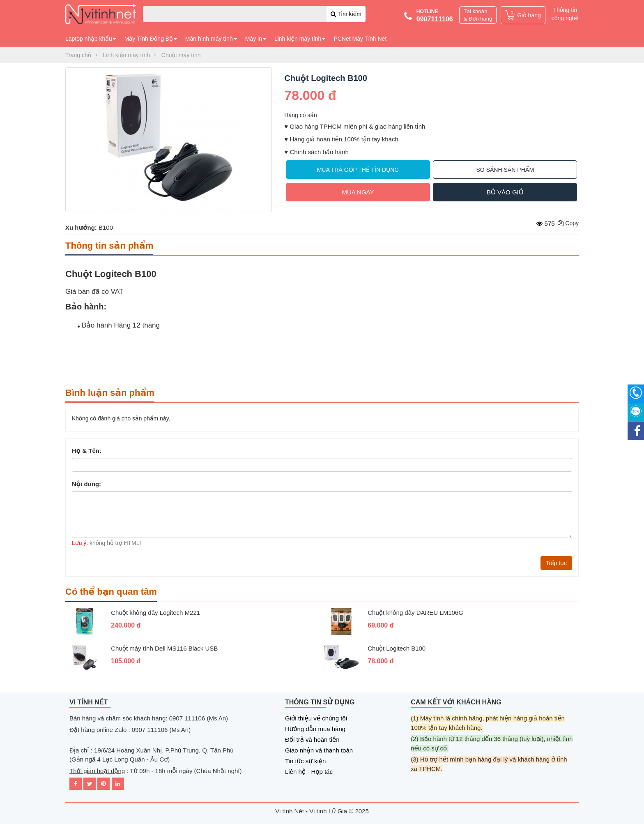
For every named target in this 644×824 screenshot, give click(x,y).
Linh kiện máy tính (126, 55)
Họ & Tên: (87, 450)
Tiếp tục (556, 563)
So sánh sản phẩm (505, 170)
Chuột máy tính (181, 55)
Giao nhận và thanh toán (319, 750)
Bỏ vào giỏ (505, 192)
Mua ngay (358, 192)
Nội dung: (86, 484)
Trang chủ (78, 55)
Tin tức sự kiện (305, 761)
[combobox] (254, 14)
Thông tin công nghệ (565, 14)
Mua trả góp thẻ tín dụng (358, 170)
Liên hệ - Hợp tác (309, 772)
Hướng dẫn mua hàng (315, 729)
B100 (106, 227)
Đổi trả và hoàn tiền (312, 740)
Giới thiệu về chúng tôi (316, 718)
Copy (568, 223)
